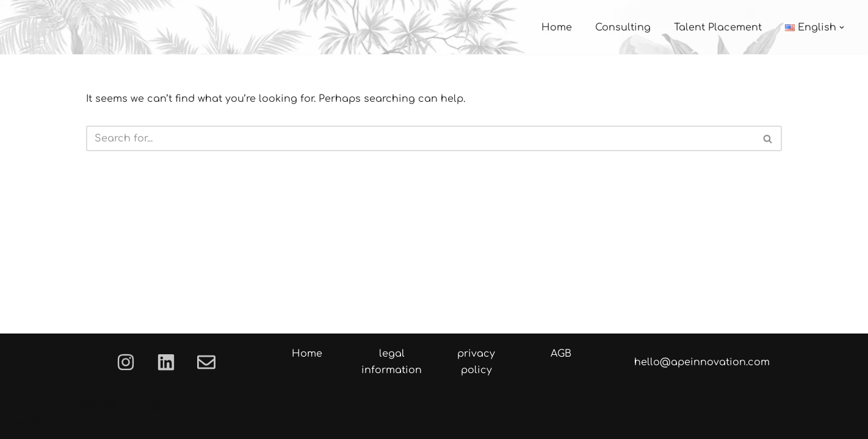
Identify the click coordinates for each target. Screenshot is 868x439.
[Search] (420, 138)
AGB (561, 354)
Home (557, 27)
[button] (842, 27)
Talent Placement (718, 27)
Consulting (623, 27)
